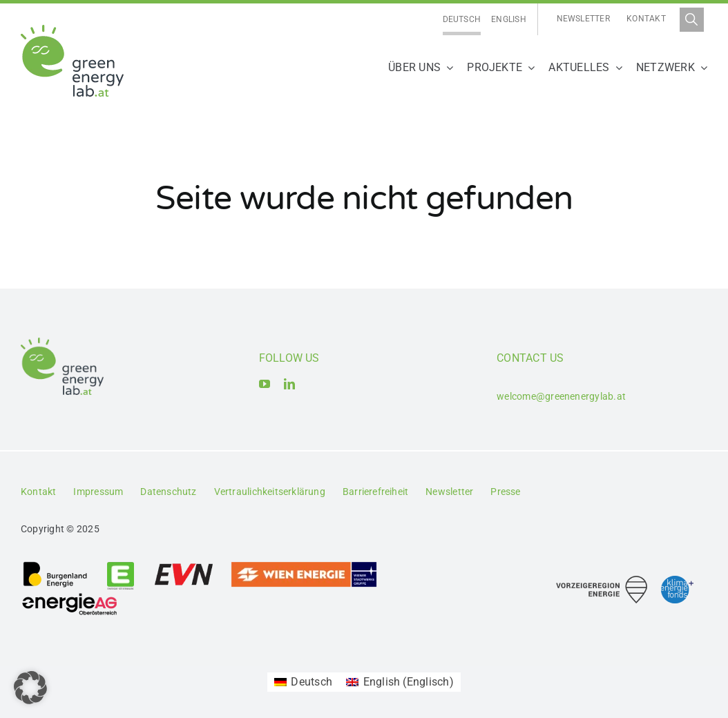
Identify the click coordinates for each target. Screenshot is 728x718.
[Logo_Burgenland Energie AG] (55, 566)
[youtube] (265, 384)
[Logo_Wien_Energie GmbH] (304, 566)
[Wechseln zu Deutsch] (462, 20)
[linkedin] (289, 384)
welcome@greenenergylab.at (561, 396)
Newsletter (583, 19)
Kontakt (646, 19)
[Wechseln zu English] (509, 20)
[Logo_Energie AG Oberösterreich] (70, 595)
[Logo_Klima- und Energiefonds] (677, 581)
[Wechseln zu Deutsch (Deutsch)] (303, 682)
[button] (30, 688)
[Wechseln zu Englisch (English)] (400, 682)
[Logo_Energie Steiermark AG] (121, 566)
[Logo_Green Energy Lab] (72, 30)
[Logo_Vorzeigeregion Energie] (602, 581)
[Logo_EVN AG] (184, 566)
